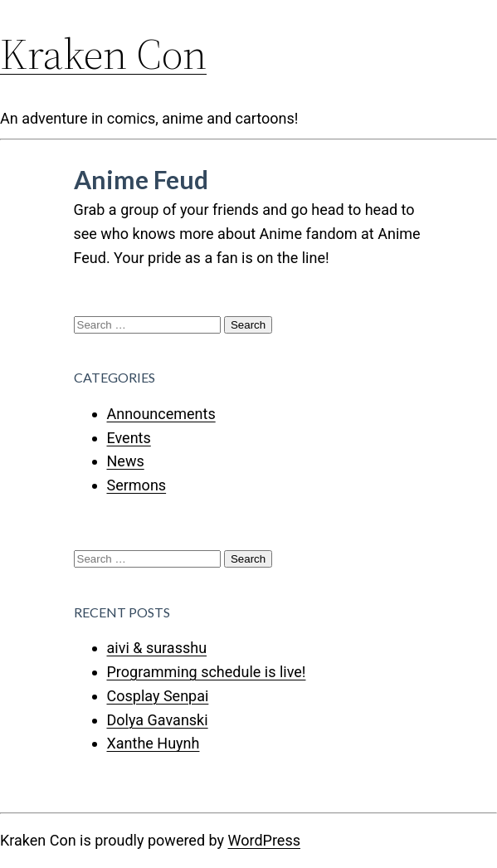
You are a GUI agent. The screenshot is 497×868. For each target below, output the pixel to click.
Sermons (137, 485)
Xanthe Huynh (153, 743)
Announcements (161, 414)
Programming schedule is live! (207, 672)
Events (129, 438)
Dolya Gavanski (158, 720)
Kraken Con (103, 54)
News (126, 461)
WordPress (264, 840)
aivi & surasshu (157, 648)
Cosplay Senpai (158, 696)
